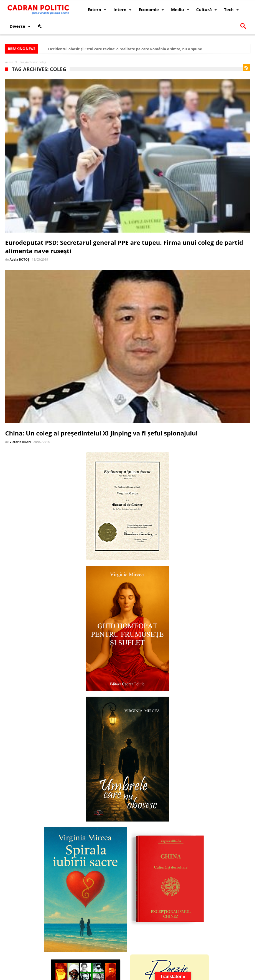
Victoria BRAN (20, 442)
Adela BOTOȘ (19, 259)
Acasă (9, 62)
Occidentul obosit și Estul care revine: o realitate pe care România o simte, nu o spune (125, 49)
